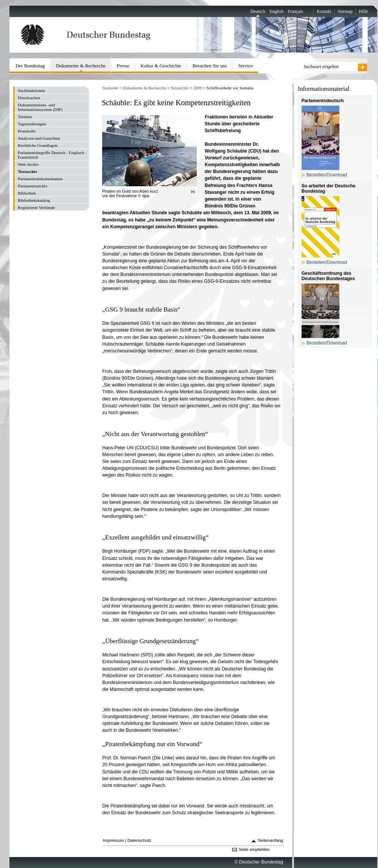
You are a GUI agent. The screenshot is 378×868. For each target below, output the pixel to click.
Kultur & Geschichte (161, 66)
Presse (123, 66)
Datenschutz (139, 840)
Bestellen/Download (327, 175)
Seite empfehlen (254, 849)
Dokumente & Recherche (144, 88)
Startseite (110, 88)
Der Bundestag (30, 66)
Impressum (114, 840)
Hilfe (363, 11)
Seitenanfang (271, 840)
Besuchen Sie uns (210, 66)
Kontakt (324, 11)
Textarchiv (180, 88)
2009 (198, 88)
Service (246, 66)
